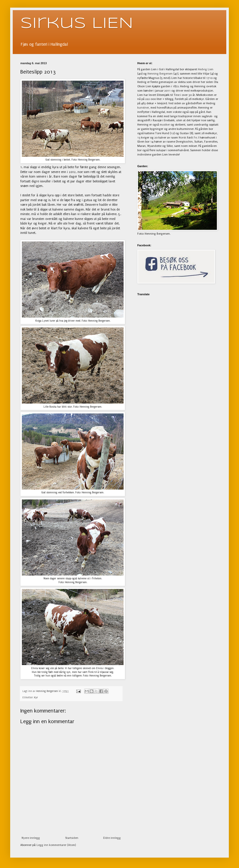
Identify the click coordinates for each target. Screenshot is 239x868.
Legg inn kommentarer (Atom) (56, 845)
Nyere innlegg (31, 838)
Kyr (36, 698)
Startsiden (72, 838)
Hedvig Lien (206, 69)
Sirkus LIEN (77, 24)
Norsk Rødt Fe (188, 138)
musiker (165, 125)
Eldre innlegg (112, 838)
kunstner (143, 108)
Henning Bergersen (160, 74)
